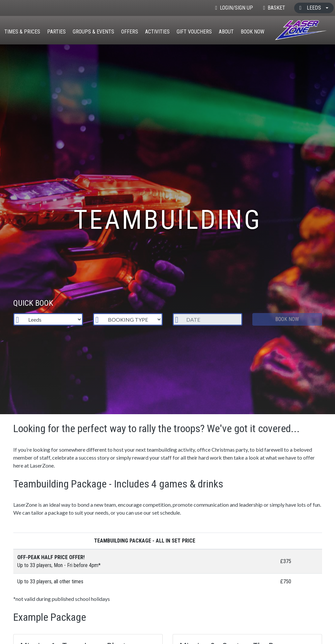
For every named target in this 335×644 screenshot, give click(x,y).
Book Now (252, 32)
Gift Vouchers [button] (194, 32)
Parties (56, 32)
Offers (130, 32)
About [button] (226, 32)
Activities (157, 32)
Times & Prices (22, 32)
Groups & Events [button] (93, 32)
